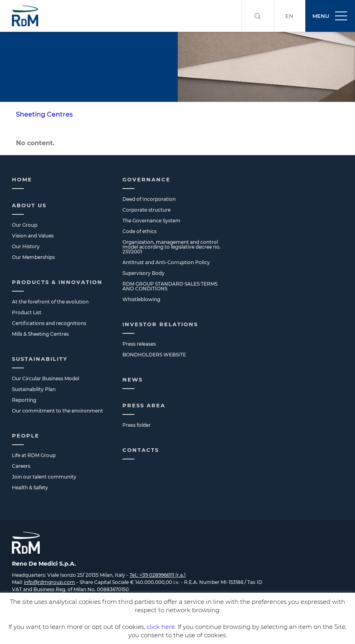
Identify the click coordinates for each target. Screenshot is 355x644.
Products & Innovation (57, 282)
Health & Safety (30, 487)
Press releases (139, 344)
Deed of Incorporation (149, 199)
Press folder (137, 425)
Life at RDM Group (34, 455)
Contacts (141, 450)
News (133, 379)
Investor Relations (160, 324)
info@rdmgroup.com (49, 582)
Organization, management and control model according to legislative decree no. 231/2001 (172, 247)
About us (29, 205)
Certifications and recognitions (49, 323)
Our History (26, 246)
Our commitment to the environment (57, 411)
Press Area (144, 405)
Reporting (24, 400)
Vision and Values (33, 236)
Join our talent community (44, 477)
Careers (21, 466)
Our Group (25, 225)
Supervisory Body (144, 273)
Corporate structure (146, 210)
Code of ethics (140, 231)
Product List (27, 312)
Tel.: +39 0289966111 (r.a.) (158, 575)
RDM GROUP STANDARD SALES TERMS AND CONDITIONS (170, 286)
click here (161, 627)
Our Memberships (33, 257)
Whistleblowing (141, 299)
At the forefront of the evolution (50, 302)
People (26, 436)
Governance (146, 179)
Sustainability (40, 359)
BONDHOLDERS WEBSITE (154, 355)
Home (22, 179)
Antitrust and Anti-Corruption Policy (166, 262)
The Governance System (151, 221)
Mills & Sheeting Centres (40, 334)
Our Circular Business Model (46, 378)
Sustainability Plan (34, 389)
